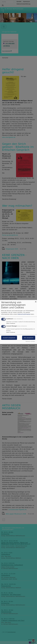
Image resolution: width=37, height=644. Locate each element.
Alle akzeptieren (29, 338)
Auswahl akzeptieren (9, 338)
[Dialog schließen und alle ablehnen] (36, 301)
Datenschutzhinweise (24, 314)
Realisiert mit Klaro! (30, 341)
